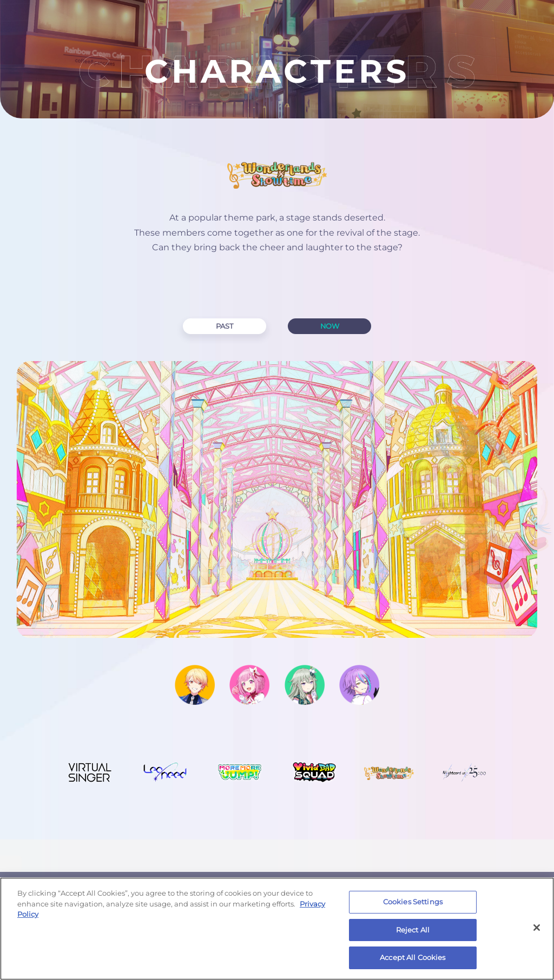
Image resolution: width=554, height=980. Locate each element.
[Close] (537, 928)
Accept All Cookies (413, 957)
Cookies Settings (413, 902)
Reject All (413, 930)
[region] (277, 929)
